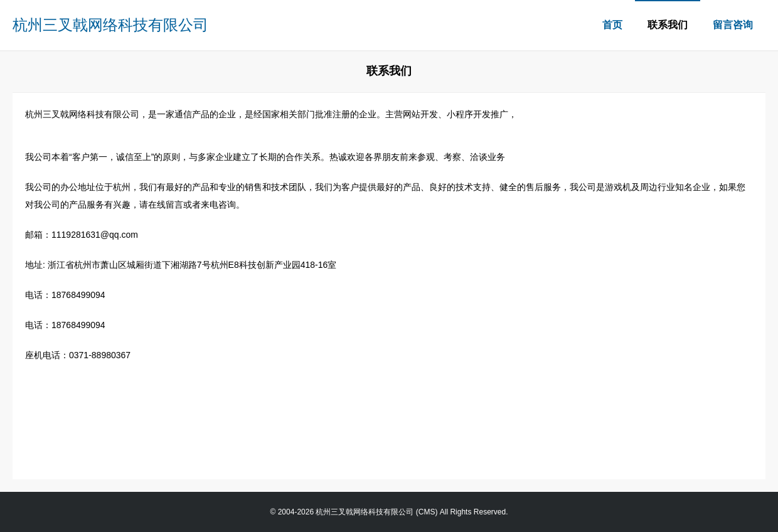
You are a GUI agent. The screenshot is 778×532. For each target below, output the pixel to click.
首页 (612, 25)
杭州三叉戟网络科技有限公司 (110, 25)
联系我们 (668, 25)
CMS (427, 512)
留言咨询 (733, 25)
